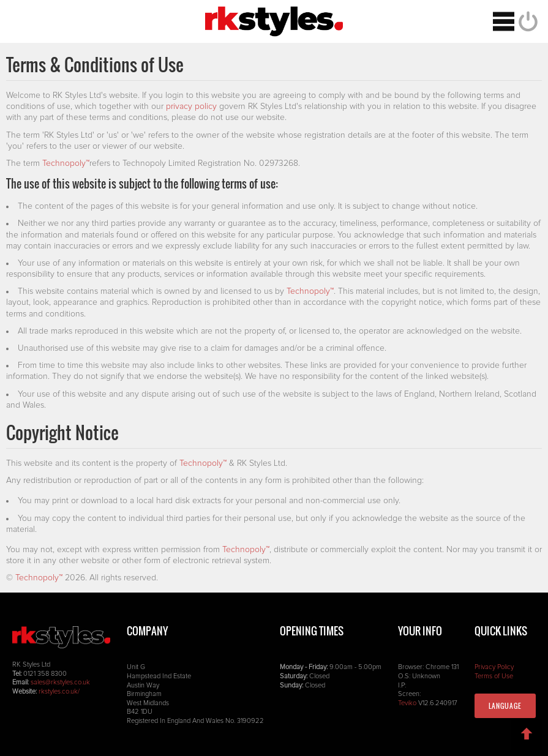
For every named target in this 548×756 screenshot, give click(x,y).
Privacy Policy (494, 667)
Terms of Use (494, 676)
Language (505, 706)
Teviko (407, 703)
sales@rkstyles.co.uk (60, 682)
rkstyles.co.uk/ (59, 691)
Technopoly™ (66, 163)
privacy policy (191, 107)
